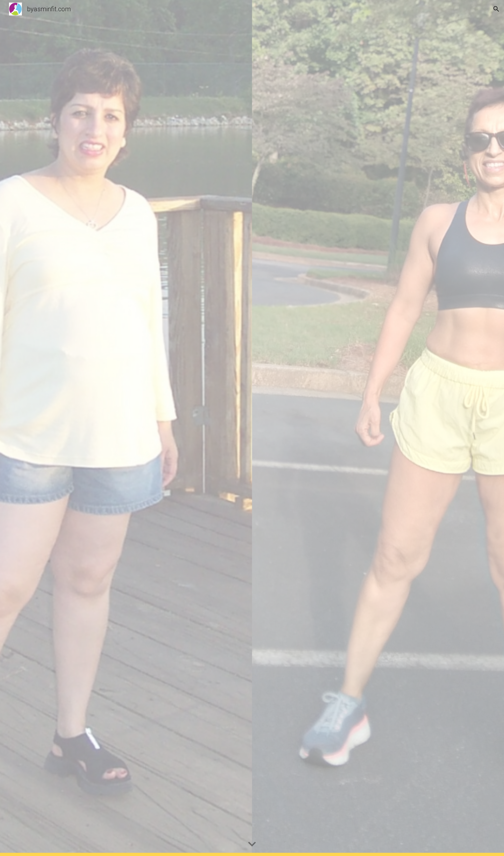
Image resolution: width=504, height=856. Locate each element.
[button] (496, 9)
